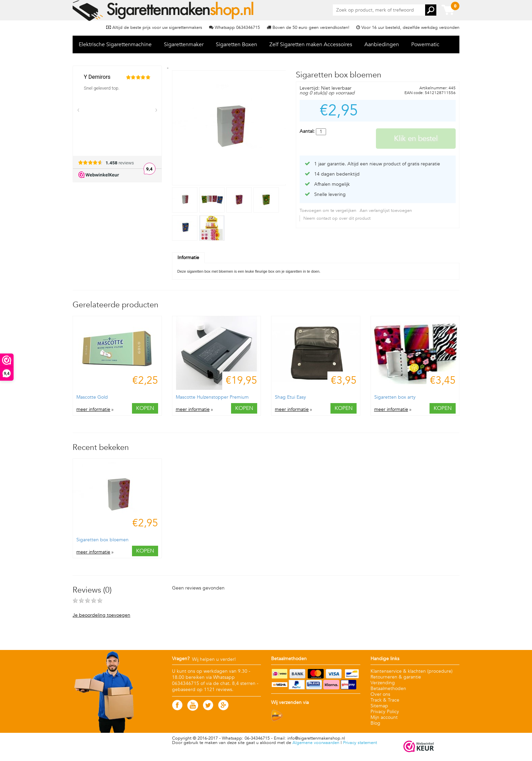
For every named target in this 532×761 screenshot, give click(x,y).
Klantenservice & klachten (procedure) (412, 671)
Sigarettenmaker (184, 44)
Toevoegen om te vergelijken (328, 211)
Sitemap (379, 706)
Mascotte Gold (92, 397)
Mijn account (384, 717)
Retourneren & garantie (396, 677)
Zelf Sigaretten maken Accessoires (311, 44)
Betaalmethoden (388, 688)
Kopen (145, 408)
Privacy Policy (385, 712)
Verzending (383, 683)
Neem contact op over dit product (337, 218)
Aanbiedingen (382, 44)
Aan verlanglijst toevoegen (386, 211)
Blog (375, 723)
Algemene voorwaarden (316, 743)
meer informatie (93, 410)
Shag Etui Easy (290, 397)
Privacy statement (360, 743)
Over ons (380, 694)
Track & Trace (385, 700)
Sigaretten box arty (395, 397)
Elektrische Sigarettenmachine (115, 44)
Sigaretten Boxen (236, 44)
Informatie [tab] (188, 258)
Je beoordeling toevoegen (101, 615)
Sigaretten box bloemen (102, 540)
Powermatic (425, 44)
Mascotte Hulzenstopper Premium (212, 397)
